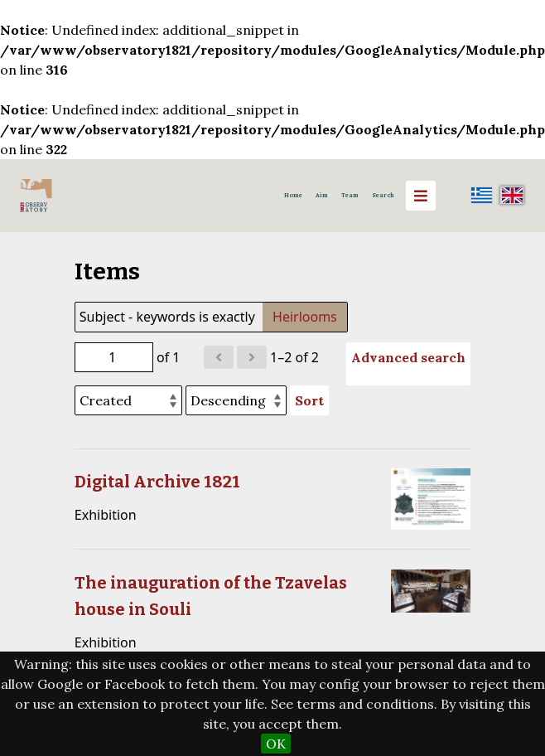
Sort (309, 400)
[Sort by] (128, 400)
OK (276, 744)
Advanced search (408, 357)
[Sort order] (236, 400)
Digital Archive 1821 (157, 482)
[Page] (114, 357)
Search (383, 195)
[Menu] (421, 196)
